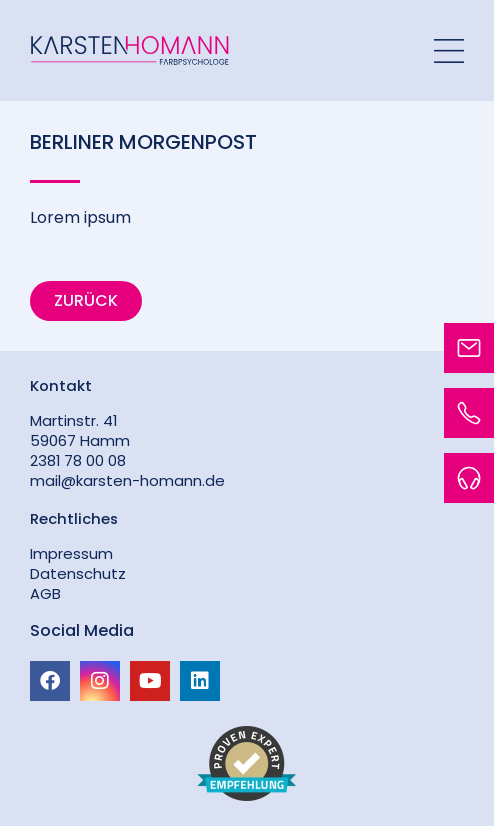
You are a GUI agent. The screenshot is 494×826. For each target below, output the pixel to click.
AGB (45, 593)
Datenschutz (78, 573)
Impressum (71, 553)
